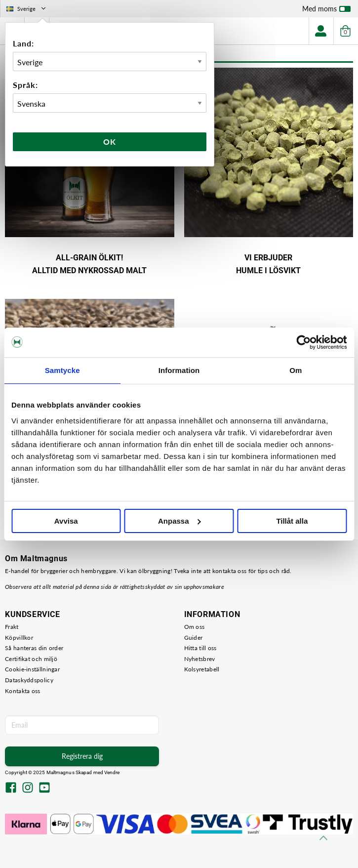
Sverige (27, 9)
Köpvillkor (19, 638)
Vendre (112, 772)
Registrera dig (82, 756)
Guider (194, 638)
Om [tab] (296, 370)
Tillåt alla (292, 521)
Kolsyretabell (202, 669)
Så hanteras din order (34, 648)
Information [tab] (179, 370)
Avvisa (66, 521)
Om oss (195, 627)
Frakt (12, 627)
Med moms (326, 11)
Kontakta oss (23, 691)
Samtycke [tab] (62, 370)
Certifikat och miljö (31, 659)
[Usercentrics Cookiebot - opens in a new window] (303, 342)
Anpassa (179, 521)
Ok (110, 142)
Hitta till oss (200, 648)
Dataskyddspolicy (29, 680)
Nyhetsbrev (200, 659)
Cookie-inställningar (32, 669)
